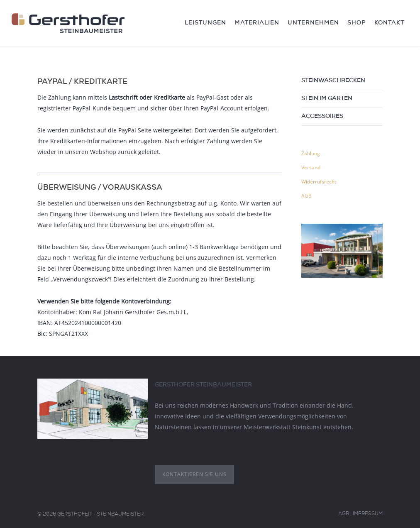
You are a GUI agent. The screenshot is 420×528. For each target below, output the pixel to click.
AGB (306, 196)
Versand (311, 167)
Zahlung (311, 153)
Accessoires (322, 117)
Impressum (368, 514)
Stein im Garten (327, 99)
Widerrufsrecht (319, 182)
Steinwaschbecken (333, 81)
